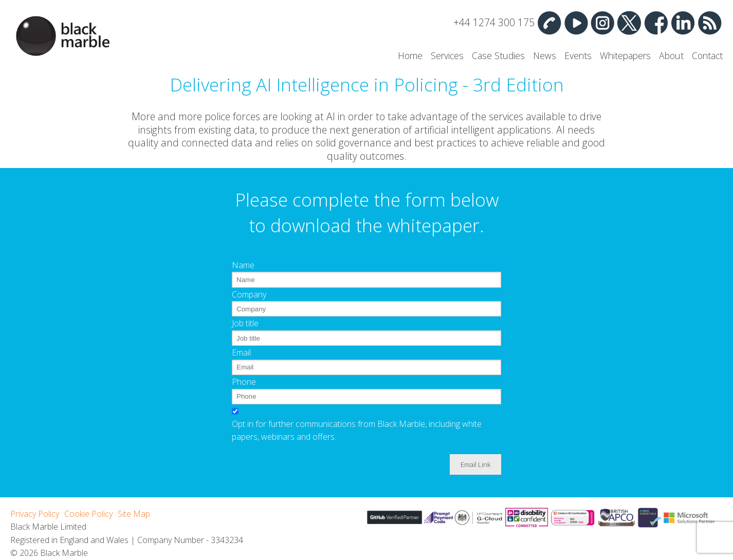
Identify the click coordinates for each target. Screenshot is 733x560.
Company (249, 294)
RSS (709, 23)
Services (447, 55)
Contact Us (549, 23)
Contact (707, 55)
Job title (245, 323)
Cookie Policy (88, 514)
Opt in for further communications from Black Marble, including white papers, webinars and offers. (357, 431)
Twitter (629, 23)
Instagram (602, 23)
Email (241, 352)
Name (243, 265)
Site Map (134, 514)
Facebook (656, 23)
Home (410, 55)
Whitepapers (625, 55)
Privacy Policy (35, 514)
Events (578, 55)
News (545, 55)
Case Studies (498, 55)
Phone (244, 382)
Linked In (683, 23)
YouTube (576, 23)
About (671, 55)
